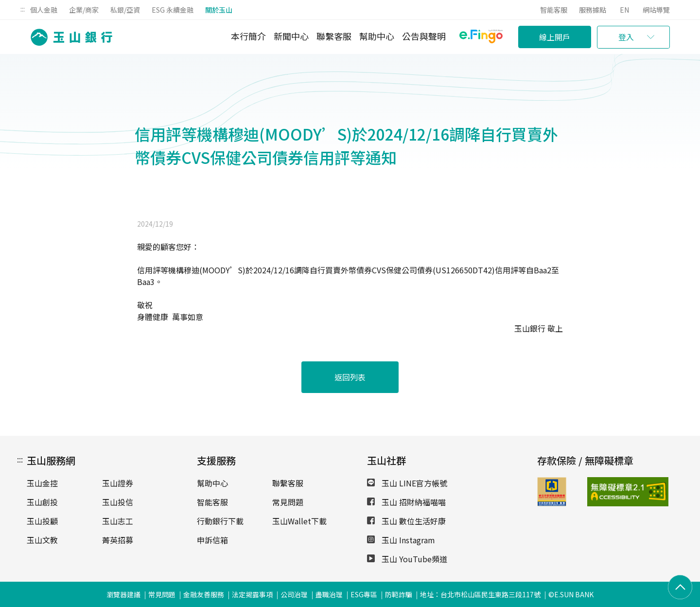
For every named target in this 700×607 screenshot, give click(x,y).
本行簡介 (248, 36)
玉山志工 (118, 521)
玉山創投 (42, 502)
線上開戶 (555, 37)
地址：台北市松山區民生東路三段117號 (480, 594)
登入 (626, 37)
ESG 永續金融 (173, 10)
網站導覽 (656, 10)
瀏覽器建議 (123, 594)
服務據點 (593, 10)
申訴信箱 (212, 540)
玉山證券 (118, 483)
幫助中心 (377, 36)
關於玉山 (219, 10)
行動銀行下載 (220, 521)
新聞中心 (291, 36)
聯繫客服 (334, 36)
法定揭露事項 (252, 594)
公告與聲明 (424, 36)
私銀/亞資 (125, 10)
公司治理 (294, 594)
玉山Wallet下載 (299, 521)
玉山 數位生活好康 (406, 521)
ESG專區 (364, 594)
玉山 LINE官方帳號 (407, 483)
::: (23, 9)
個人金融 (44, 10)
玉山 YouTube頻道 (407, 559)
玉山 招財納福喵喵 (406, 502)
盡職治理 (329, 594)
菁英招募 (118, 540)
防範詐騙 (399, 594)
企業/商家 (84, 10)
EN (624, 10)
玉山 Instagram (401, 540)
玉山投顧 (42, 521)
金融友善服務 (204, 594)
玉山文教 (42, 540)
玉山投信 (118, 502)
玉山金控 (42, 483)
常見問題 (288, 502)
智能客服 (554, 10)
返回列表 (350, 377)
